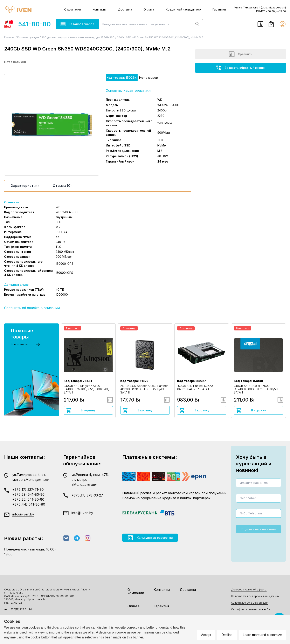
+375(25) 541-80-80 (28, 499)
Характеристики (25, 186)
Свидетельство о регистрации (250, 603)
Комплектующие (28, 37)
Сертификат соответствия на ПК (251, 609)
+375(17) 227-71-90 (28, 489)
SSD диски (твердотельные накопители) (68, 37)
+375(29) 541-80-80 (28, 494)
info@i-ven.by (23, 514)
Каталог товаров (77, 24)
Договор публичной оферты (249, 590)
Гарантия (219, 9)
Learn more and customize (262, 635)
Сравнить (241, 54)
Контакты (99, 9)
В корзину (81, 410)
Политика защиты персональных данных (255, 596)
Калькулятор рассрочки (150, 538)
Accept (206, 635)
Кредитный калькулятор (183, 9)
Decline (227, 635)
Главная (9, 37)
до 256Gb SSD (105, 37)
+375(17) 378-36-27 (87, 495)
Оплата (149, 9)
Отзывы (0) (62, 186)
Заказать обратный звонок (241, 68)
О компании (73, 9)
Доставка (125, 9)
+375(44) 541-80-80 (29, 504)
